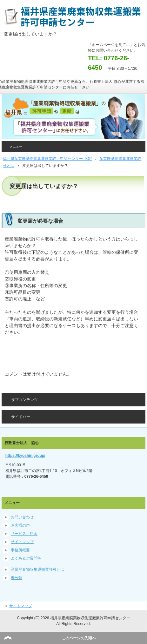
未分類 (17, 578)
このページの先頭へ (79, 638)
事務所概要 (20, 550)
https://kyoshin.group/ (25, 456)
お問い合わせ (22, 517)
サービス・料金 (24, 534)
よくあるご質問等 (26, 558)
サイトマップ (22, 542)
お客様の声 (20, 525)
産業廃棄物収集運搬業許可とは (37, 569)
